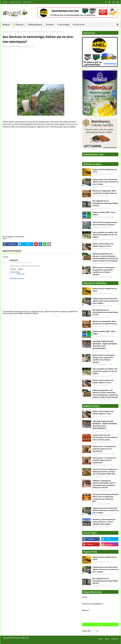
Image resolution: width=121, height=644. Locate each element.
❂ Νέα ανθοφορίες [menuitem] (36, 25)
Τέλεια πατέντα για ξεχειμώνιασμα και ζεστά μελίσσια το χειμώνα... (105, 224)
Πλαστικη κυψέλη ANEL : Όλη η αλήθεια (104, 214)
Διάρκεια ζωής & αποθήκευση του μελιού (105, 171)
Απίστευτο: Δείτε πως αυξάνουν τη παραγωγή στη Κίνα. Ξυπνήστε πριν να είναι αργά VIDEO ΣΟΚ (105, 472)
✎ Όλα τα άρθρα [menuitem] (63, 25)
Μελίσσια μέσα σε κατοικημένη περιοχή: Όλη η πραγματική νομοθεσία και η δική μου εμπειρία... (104, 271)
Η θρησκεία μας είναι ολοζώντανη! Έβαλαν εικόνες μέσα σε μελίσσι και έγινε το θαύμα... (105, 182)
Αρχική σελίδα (8, 32)
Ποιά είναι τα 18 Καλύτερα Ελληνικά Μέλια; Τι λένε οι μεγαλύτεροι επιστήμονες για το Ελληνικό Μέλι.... (105, 498)
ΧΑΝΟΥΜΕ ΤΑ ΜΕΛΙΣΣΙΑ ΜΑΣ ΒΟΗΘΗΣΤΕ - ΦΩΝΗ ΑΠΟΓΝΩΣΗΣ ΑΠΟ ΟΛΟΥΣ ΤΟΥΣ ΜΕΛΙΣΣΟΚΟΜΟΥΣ (105, 345)
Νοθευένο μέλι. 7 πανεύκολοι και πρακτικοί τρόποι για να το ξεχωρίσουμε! (104, 449)
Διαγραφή (21, 269)
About (107, 639)
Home (101, 639)
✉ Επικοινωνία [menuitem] (79, 25)
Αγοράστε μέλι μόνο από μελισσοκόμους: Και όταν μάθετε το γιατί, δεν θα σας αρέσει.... (105, 437)
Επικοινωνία (27, 2)
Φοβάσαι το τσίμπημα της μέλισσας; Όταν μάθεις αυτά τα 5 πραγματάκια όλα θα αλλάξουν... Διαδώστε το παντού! (104, 484)
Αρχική (5, 2)
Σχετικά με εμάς (15, 2)
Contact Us (115, 639)
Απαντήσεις (16, 272)
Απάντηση (13, 269)
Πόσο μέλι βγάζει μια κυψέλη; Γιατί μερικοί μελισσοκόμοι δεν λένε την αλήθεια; (105, 235)
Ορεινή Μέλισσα (10, 47)
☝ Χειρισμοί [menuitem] (18, 25)
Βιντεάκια (17, 32)
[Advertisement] (41, 68)
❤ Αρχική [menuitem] (6, 25)
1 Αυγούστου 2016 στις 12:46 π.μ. (21, 262)
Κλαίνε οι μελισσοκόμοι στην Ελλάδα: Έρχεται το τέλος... (103, 245)
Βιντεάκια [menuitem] (50, 25)
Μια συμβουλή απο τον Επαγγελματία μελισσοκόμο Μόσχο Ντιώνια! (105, 203)
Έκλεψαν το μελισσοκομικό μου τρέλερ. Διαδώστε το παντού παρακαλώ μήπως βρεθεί (104, 522)
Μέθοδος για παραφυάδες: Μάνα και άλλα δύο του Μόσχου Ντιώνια (105, 192)
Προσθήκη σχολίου (17, 278)
